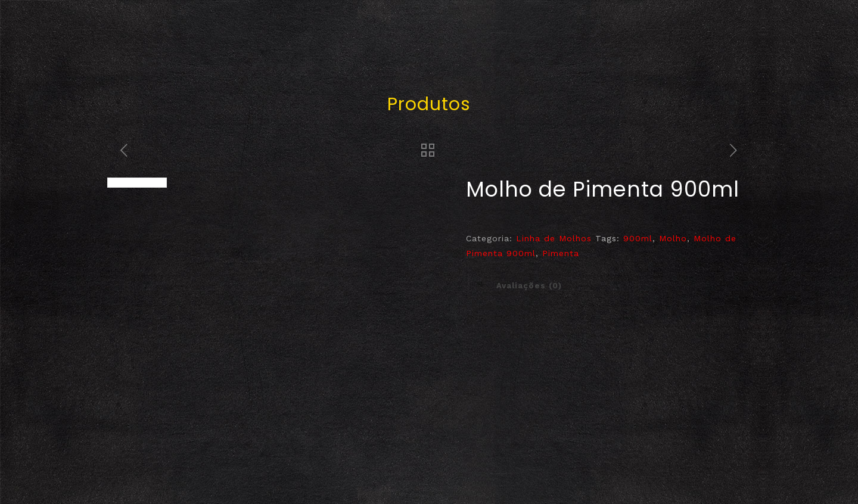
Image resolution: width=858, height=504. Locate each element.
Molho (673, 238)
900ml (638, 238)
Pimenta (561, 253)
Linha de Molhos (554, 238)
